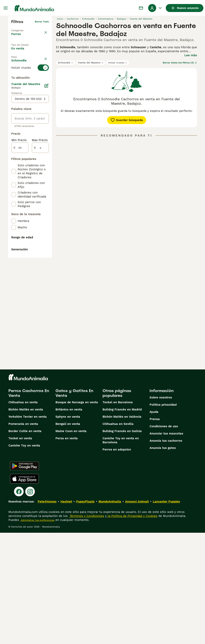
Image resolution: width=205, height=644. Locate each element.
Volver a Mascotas (22, 28)
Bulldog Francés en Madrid (122, 521)
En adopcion (24, 61)
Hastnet (66, 613)
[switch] (30, 87)
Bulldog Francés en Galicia (122, 542)
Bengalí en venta (68, 535)
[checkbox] (14, 107)
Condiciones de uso (164, 538)
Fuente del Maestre (91, 63)
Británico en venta (69, 521)
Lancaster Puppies (166, 613)
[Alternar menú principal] (6, 8)
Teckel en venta (20, 550)
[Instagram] (30, 603)
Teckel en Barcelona (118, 514)
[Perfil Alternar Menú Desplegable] (155, 8)
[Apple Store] (24, 590)
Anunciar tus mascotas (166, 545)
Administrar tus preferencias (37, 631)
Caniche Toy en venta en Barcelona (121, 552)
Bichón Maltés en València (122, 528)
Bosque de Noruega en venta (77, 514)
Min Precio (19, 241)
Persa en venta (67, 550)
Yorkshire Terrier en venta (28, 528)
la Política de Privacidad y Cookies (132, 627)
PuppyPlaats (85, 613)
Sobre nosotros (161, 509)
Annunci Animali (137, 613)
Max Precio (40, 241)
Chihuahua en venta (23, 514)
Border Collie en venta (25, 542)
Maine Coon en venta (71, 542)
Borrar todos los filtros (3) (180, 63)
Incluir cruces (118, 63)
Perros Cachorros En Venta (29, 504)
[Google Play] (25, 577)
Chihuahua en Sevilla (118, 535)
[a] (40, 249)
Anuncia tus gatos (163, 559)
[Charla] (141, 8)
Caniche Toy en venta (24, 557)
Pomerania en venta (23, 535)
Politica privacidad (163, 516)
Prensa (155, 530)
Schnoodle (66, 63)
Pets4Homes (47, 613)
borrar (45, 80)
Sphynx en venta (68, 528)
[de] (20, 249)
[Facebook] (19, 603)
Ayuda (154, 523)
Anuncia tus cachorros (166, 552)
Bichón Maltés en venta (26, 521)
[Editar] (46, 187)
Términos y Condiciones (86, 627)
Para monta (23, 70)
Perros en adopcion (117, 561)
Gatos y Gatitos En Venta (74, 504)
